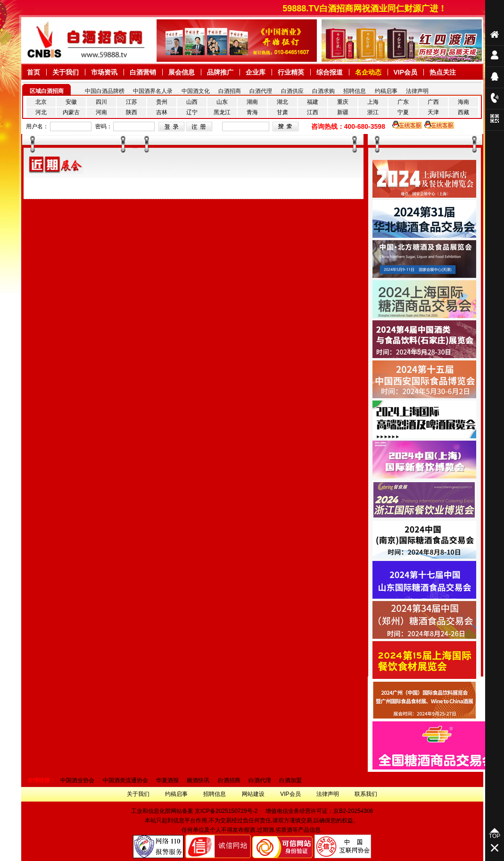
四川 (101, 102)
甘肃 (282, 112)
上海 (373, 102)
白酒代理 (261, 91)
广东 (403, 102)
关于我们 (138, 794)
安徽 (71, 102)
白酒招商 (230, 91)
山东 (222, 102)
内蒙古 (71, 112)
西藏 (463, 112)
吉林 (162, 112)
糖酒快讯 (198, 780)
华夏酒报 (167, 780)
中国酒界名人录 (153, 91)
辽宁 (192, 112)
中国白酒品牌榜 (105, 91)
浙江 (373, 112)
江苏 (132, 102)
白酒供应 (292, 91)
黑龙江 (222, 112)
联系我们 (366, 794)
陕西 (132, 112)
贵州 (162, 102)
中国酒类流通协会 (125, 780)
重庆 (343, 102)
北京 (41, 102)
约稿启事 (386, 91)
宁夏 (403, 112)
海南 (463, 102)
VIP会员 (290, 794)
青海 (252, 112)
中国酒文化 (196, 91)
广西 (433, 102)
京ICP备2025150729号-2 (226, 811)
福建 (313, 102)
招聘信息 (355, 91)
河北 (41, 112)
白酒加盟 (290, 780)
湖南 (252, 102)
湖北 (282, 102)
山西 (192, 102)
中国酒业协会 (77, 780)
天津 (433, 112)
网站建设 (253, 794)
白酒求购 (323, 91)
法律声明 (417, 91)
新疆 (343, 112)
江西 (313, 112)
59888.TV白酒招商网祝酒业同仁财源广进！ (369, 8)
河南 (101, 112)
